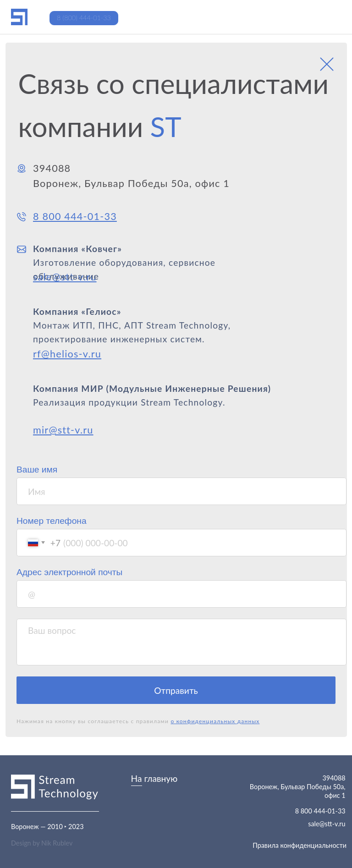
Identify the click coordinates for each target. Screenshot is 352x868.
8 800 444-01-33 (320, 811)
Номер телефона (52, 521)
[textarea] (181, 642)
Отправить (176, 690)
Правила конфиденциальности (300, 845)
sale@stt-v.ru (327, 824)
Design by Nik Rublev (42, 843)
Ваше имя (37, 470)
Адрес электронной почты (69, 572)
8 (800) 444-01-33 (84, 18)
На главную (154, 778)
